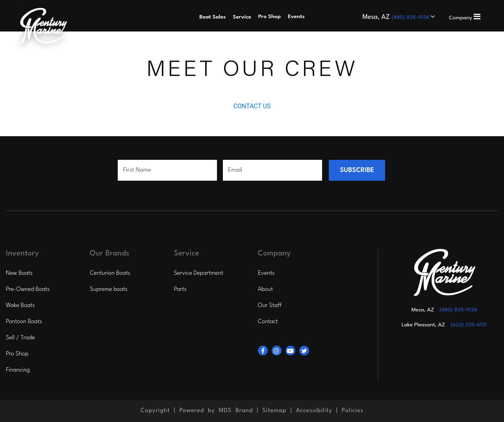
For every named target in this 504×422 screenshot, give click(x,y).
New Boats (19, 273)
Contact (268, 322)
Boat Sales (212, 17)
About (265, 290)
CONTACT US (252, 106)
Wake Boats (20, 306)
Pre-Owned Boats (28, 290)
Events (266, 273)
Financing (18, 370)
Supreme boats (109, 290)
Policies (353, 411)
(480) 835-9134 (411, 17)
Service (242, 17)
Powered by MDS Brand (216, 411)
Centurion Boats (110, 273)
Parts (180, 290)
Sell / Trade (20, 338)
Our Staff (270, 306)
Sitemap (274, 411)
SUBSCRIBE (357, 170)
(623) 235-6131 (469, 325)
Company (465, 18)
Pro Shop (17, 354)
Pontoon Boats (24, 322)
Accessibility (314, 411)
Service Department (199, 273)
